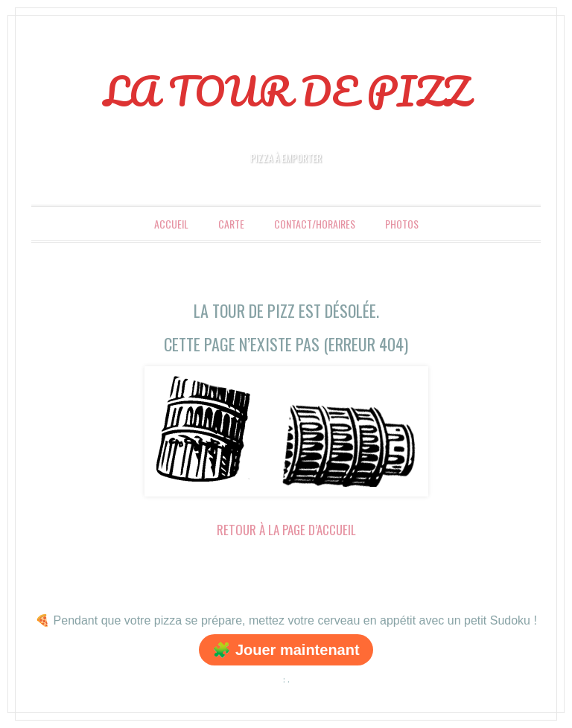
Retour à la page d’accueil (286, 530)
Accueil (171, 224)
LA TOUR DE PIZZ (286, 91)
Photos (402, 224)
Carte (231, 224)
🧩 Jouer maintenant (286, 650)
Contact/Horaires (315, 224)
